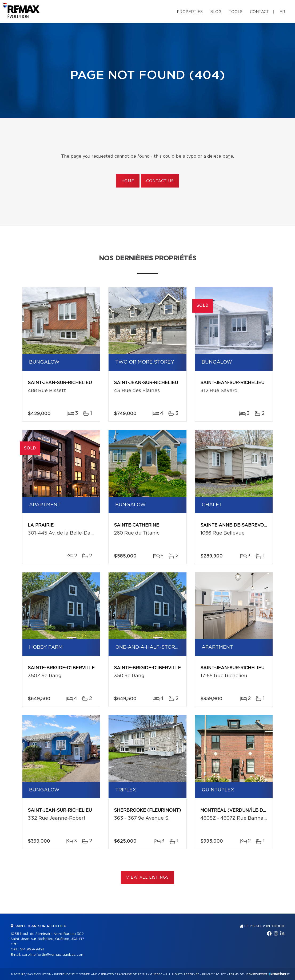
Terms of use (240, 974)
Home (128, 181)
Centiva (277, 974)
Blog (216, 12)
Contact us (160, 181)
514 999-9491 (32, 949)
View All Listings (147, 878)
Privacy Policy (214, 974)
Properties (190, 12)
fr (282, 12)
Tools (236, 12)
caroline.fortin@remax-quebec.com (53, 955)
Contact (260, 12)
